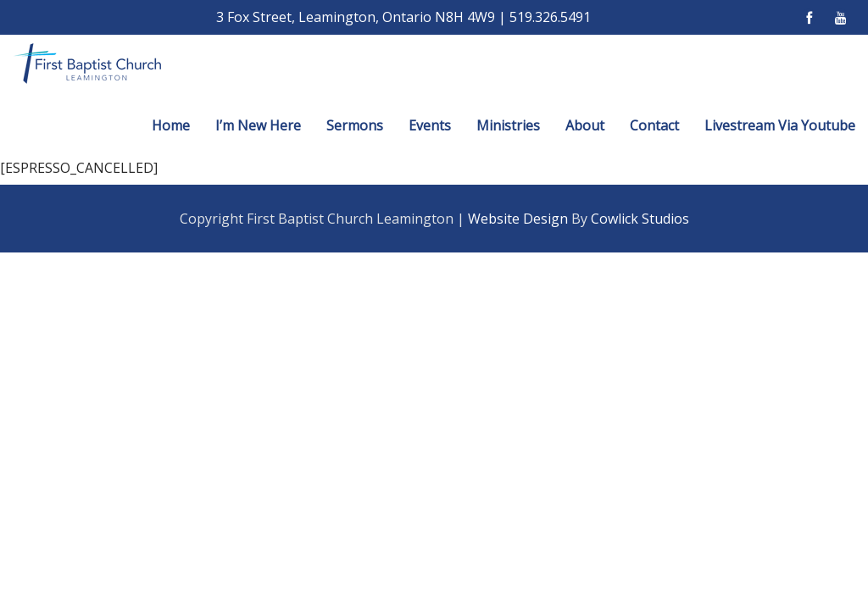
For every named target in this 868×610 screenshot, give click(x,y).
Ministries (508, 125)
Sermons (355, 125)
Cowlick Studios (640, 219)
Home (171, 125)
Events (430, 125)
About (585, 125)
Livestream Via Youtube (780, 125)
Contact (654, 125)
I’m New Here (258, 125)
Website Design (518, 219)
